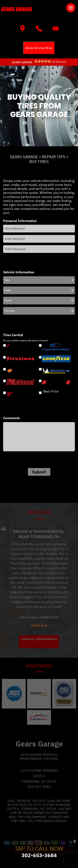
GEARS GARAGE (24, 157)
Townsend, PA (45, 543)
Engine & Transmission (38, 538)
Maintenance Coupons (39, 765)
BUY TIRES (39, 161)
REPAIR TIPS (54, 157)
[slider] (43, 61)
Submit (39, 472)
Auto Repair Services (39, 761)
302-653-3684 (39, 793)
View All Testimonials (39, 645)
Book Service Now (39, 48)
